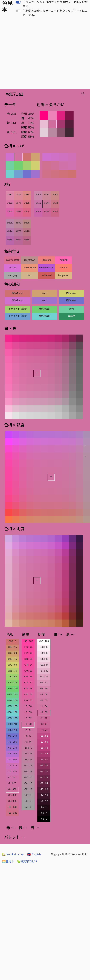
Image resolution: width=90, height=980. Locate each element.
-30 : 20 (28, 777)
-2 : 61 (44, 718)
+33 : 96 (44, 647)
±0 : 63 (44, 712)
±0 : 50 (28, 724)
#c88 (55, 195)
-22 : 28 (28, 765)
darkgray (13, 275)
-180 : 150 (12, 700)
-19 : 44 (44, 754)
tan (30, 275)
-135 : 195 (12, 718)
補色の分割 (45, 309)
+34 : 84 (28, 665)
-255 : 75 (12, 671)
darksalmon (30, 267)
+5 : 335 (12, 801)
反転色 (72, 316)
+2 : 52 (28, 718)
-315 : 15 (12, 647)
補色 (71, 309)
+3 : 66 (44, 694)
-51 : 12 (44, 801)
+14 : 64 (28, 694)
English (34, 854)
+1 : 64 (44, 706)
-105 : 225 (12, 730)
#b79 (18, 231)
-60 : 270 (12, 748)
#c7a (38, 203)
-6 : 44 (28, 742)
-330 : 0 (12, 641)
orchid (13, 267)
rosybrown (30, 260)
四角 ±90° (71, 293)
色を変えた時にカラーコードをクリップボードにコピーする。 (55, 13)
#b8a (10, 223)
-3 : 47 (28, 736)
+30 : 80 (28, 671)
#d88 (27, 195)
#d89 (18, 195)
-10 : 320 (12, 771)
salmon (64, 267)
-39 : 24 (44, 783)
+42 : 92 (28, 653)
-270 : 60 (12, 665)
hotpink (64, 260)
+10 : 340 (12, 807)
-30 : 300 (12, 760)
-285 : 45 (12, 659)
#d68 (27, 211)
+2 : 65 (44, 700)
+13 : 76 (44, 677)
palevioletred (13, 260)
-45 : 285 (12, 754)
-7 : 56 (44, 730)
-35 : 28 (44, 777)
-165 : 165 (12, 706)
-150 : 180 (12, 712)
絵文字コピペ (27, 861)
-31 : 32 (44, 771)
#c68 (55, 211)
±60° (44, 293)
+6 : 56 (28, 706)
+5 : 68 (44, 689)
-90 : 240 (12, 736)
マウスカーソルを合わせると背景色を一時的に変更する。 (55, 4)
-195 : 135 (12, 694)
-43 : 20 (44, 789)
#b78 (27, 231)
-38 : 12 (28, 789)
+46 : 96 (28, 647)
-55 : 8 (44, 807)
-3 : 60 (44, 724)
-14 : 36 (28, 754)
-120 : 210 (12, 724)
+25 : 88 (44, 659)
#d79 (18, 203)
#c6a (38, 211)
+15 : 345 (12, 813)
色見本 (8, 861)
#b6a (10, 240)
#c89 (47, 195)
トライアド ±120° (18, 309)
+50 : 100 (28, 641)
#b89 (18, 223)
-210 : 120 (12, 689)
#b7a (10, 231)
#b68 (27, 240)
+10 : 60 (28, 700)
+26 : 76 (28, 677)
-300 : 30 (12, 653)
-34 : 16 (28, 783)
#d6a (10, 211)
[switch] (18, 2)
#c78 (55, 203)
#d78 (27, 203)
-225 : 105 (12, 683)
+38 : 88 (28, 659)
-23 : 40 (44, 760)
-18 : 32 (28, 760)
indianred (47, 275)
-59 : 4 (44, 813)
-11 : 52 (44, 736)
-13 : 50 (44, 742)
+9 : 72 (44, 683)
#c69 (47, 211)
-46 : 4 (28, 801)
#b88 (27, 223)
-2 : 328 (12, 783)
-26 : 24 (28, 771)
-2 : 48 (28, 730)
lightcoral (47, 260)
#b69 (18, 240)
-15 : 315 (12, 765)
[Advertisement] (33, 54)
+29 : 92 (44, 653)
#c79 (47, 203)
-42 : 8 (28, 795)
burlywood (64, 275)
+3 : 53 (28, 712)
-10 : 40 (28, 748)
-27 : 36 (44, 765)
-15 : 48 (44, 748)
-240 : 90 (12, 677)
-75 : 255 (12, 742)
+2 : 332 (12, 795)
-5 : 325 (12, 777)
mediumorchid (47, 267)
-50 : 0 (28, 807)
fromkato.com (13, 854)
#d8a (10, 195)
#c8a (38, 195)
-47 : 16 (44, 795)
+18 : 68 (28, 689)
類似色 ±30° (18, 293)
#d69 (18, 211)
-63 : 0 (44, 819)
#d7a (10, 203)
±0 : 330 (12, 789)
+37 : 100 (44, 641)
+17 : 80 (44, 671)
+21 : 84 (44, 665)
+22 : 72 (28, 683)
